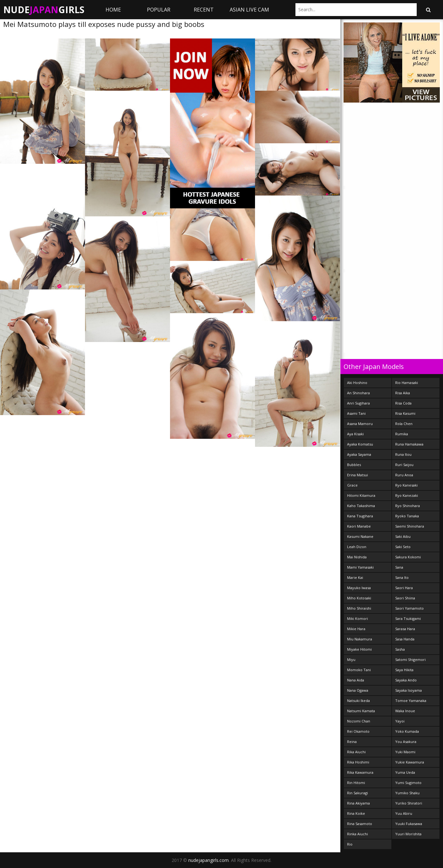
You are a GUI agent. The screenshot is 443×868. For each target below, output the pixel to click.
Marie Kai (355, 577)
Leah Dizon (357, 547)
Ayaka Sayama (359, 454)
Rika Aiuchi (356, 752)
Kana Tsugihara (360, 516)
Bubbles (354, 465)
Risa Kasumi (405, 413)
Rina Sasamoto (360, 824)
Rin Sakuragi (358, 793)
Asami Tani (356, 413)
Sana (399, 567)
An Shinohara (358, 393)
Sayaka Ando (406, 680)
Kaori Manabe (359, 526)
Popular (159, 10)
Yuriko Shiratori (409, 803)
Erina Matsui (358, 475)
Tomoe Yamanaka (411, 701)
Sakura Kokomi (408, 557)
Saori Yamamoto (409, 608)
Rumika (402, 434)
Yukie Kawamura (410, 762)
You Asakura (406, 742)
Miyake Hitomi (359, 649)
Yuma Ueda (405, 772)
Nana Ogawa (358, 690)
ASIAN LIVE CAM (249, 10)
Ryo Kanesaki (406, 485)
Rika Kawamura (360, 772)
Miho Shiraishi (359, 608)
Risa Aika (403, 393)
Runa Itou (403, 454)
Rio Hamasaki (407, 383)
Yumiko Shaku (407, 793)
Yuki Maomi (405, 752)
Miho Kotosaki (359, 598)
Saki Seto (403, 547)
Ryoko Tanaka (407, 516)
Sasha (400, 649)
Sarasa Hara (405, 629)
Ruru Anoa (404, 475)
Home (113, 10)
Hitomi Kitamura (361, 495)
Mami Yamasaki (360, 567)
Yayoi (400, 721)
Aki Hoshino (357, 383)
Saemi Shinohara (410, 526)
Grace (352, 485)
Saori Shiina (405, 598)
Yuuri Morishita (408, 834)
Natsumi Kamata (361, 711)
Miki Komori (358, 618)
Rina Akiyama (358, 803)
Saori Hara (404, 588)
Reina (352, 742)
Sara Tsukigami (408, 618)
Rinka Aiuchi (358, 834)
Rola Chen (404, 424)
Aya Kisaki (355, 434)
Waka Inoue (405, 711)
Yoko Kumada (407, 731)
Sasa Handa (405, 639)
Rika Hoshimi (358, 762)
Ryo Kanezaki (407, 495)
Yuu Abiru (404, 813)
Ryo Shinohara (408, 506)
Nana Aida (356, 680)
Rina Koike (356, 813)
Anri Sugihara (358, 403)
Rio (350, 844)
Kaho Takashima (361, 506)
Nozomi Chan (359, 721)
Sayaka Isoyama (409, 690)
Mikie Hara (356, 629)
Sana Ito (402, 577)
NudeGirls (44, 10)
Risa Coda (403, 403)
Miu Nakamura (360, 639)
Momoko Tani (359, 670)
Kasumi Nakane (360, 536)
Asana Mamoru (360, 424)
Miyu (351, 659)
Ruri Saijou (404, 465)
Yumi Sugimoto (408, 783)
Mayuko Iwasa (359, 588)
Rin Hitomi (356, 783)
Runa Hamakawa (409, 444)
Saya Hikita (404, 670)
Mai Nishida (357, 557)
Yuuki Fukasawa (409, 824)
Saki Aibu (403, 536)
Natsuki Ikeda (358, 701)
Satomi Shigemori (410, 659)
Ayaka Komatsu (360, 444)
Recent (204, 10)
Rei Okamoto (358, 731)
